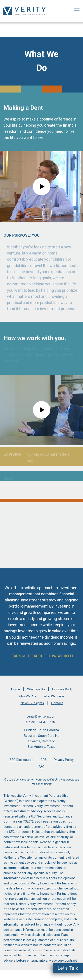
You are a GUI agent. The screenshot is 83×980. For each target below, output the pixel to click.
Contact (57, 703)
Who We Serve (54, 696)
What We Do (36, 689)
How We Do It (61, 656)
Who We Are (27, 696)
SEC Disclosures (21, 760)
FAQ (41, 767)
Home (16, 689)
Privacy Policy (64, 760)
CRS (44, 760)
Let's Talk (68, 968)
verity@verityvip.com (41, 716)
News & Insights (32, 703)
